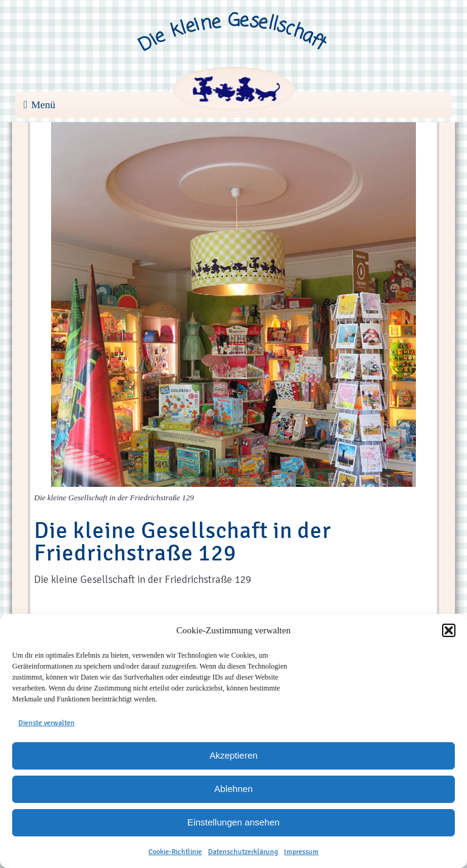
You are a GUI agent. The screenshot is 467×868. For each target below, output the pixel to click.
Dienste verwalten (47, 723)
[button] (449, 630)
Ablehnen (233, 789)
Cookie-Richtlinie (175, 852)
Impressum (301, 852)
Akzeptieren (233, 755)
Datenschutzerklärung (243, 852)
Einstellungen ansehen (233, 822)
